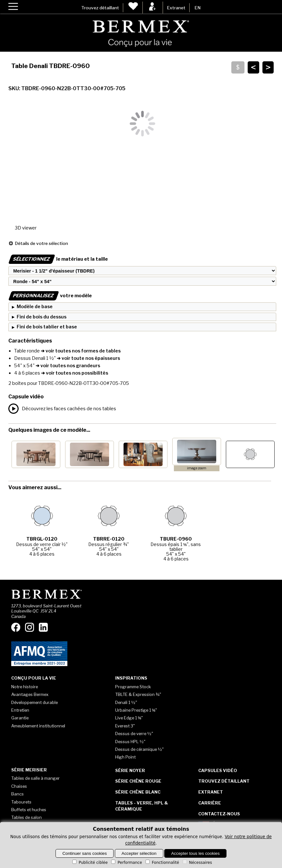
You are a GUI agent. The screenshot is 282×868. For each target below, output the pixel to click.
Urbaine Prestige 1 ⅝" (136, 710)
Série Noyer (130, 770)
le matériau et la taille (58, 259)
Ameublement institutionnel (38, 726)
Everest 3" (125, 726)
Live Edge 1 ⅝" (129, 718)
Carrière (210, 803)
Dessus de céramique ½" (139, 749)
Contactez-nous (219, 814)
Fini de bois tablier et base (47, 327)
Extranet (176, 8)
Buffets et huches (29, 810)
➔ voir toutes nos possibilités (74, 373)
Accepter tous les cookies (195, 853)
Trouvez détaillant (100, 8)
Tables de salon (26, 817)
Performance (126, 863)
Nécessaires (197, 863)
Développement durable (34, 702)
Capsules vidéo (218, 770)
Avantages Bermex (30, 694)
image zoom (197, 468)
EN (197, 8)
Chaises (19, 786)
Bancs (17, 794)
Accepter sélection (139, 853)
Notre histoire (25, 687)
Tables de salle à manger (35, 778)
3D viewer (26, 228)
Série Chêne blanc (138, 792)
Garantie (20, 718)
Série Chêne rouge (138, 781)
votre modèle (50, 296)
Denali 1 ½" (126, 702)
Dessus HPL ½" (130, 742)
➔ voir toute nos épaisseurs (88, 358)
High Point (125, 757)
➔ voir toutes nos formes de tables (80, 351)
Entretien (20, 710)
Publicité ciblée (89, 863)
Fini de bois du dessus (42, 317)
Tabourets (21, 802)
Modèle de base (35, 307)
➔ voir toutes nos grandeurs (67, 366)
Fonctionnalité (162, 863)
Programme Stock (133, 687)
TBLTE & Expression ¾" (138, 694)
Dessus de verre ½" (134, 733)
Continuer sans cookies (85, 853)
